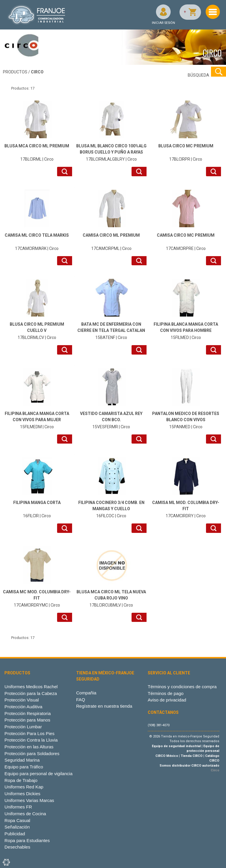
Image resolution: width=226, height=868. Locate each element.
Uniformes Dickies (22, 794)
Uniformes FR (18, 807)
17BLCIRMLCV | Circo (37, 331)
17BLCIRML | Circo (37, 152)
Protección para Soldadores (32, 753)
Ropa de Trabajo (21, 780)
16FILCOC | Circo (111, 509)
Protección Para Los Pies (29, 733)
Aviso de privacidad (167, 700)
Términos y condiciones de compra (182, 687)
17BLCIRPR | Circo (186, 152)
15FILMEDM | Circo (37, 420)
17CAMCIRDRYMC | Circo (37, 598)
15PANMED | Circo (186, 420)
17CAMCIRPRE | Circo (186, 242)
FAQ (81, 700)
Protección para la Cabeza (31, 693)
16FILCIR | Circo (37, 509)
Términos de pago (166, 693)
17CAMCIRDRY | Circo (186, 509)
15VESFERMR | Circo (111, 420)
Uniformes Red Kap (24, 787)
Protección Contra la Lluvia (31, 740)
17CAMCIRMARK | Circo (37, 242)
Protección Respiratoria (28, 713)
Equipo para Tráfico (24, 767)
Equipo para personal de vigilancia (38, 774)
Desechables (17, 847)
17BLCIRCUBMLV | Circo (111, 598)
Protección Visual (21, 700)
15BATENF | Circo (111, 331)
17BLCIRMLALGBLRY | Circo (111, 152)
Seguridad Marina (22, 760)
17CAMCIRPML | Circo (111, 242)
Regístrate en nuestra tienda (104, 706)
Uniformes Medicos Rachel (31, 687)
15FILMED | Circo (186, 331)
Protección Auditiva (23, 707)
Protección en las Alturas (29, 747)
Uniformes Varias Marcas (29, 800)
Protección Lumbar (23, 727)
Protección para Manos (27, 720)
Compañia (86, 693)
